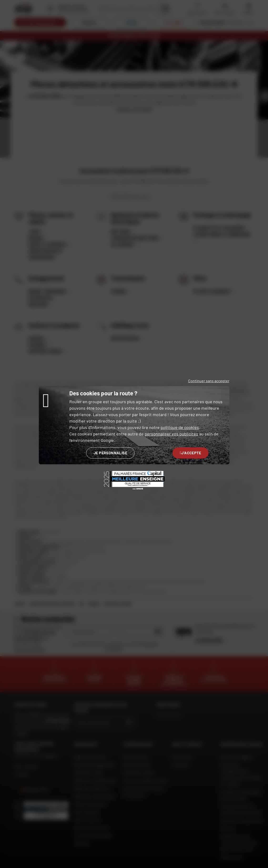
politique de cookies (180, 427)
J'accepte (190, 453)
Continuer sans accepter (209, 381)
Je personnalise (110, 453)
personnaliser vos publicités (171, 434)
